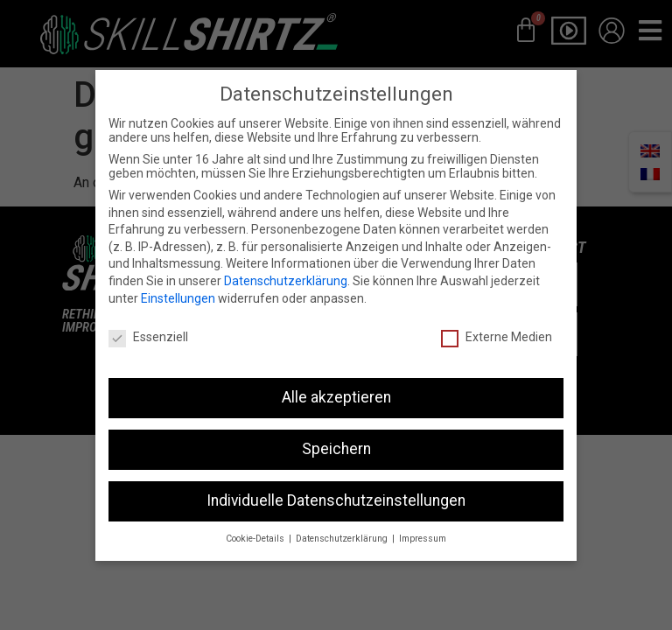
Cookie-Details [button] (256, 522)
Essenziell (148, 320)
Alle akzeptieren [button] (336, 381)
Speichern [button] (336, 432)
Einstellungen (178, 281)
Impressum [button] (423, 522)
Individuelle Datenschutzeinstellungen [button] (336, 484)
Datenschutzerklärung (286, 264)
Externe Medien (497, 320)
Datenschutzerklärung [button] (343, 522)
